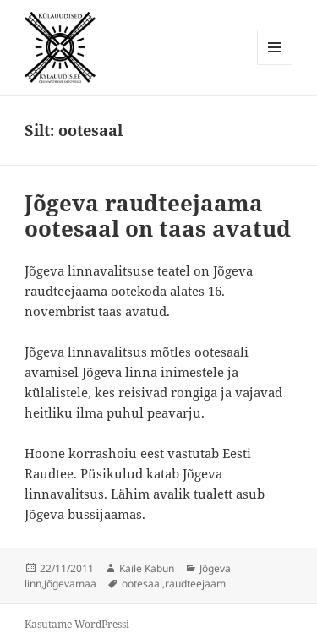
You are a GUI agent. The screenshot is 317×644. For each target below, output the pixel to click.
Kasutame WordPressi (77, 624)
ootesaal (142, 584)
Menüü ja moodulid (275, 65)
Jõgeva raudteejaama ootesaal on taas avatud (158, 216)
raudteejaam (195, 584)
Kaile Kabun (147, 568)
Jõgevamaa (70, 584)
